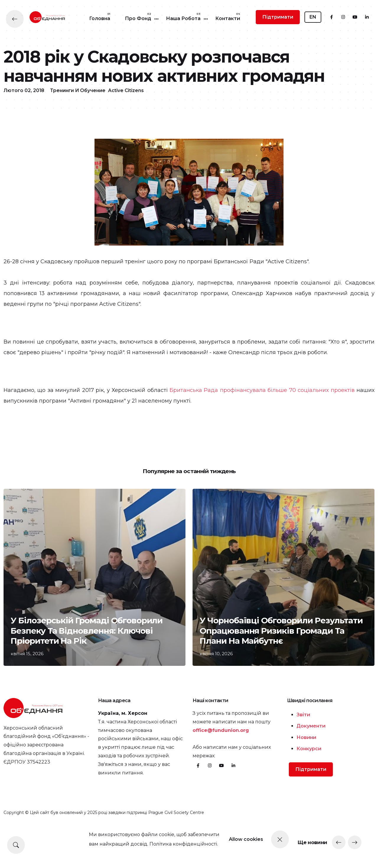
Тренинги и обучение (79, 126)
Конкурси (309, 786)
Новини (306, 774)
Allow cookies (252, 839)
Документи (311, 763)
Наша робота (183, 18)
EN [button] (313, 17)
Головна (100, 18)
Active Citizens (128, 126)
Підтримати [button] (278, 17)
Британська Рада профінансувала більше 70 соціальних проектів (262, 425)
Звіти (303, 752)
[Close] (297, 839)
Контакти (228, 18)
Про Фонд (138, 18)
